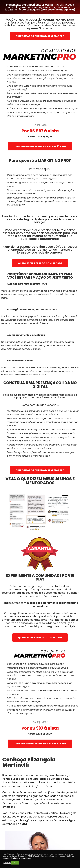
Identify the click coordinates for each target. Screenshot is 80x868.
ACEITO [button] (15, 863)
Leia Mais (7, 863)
